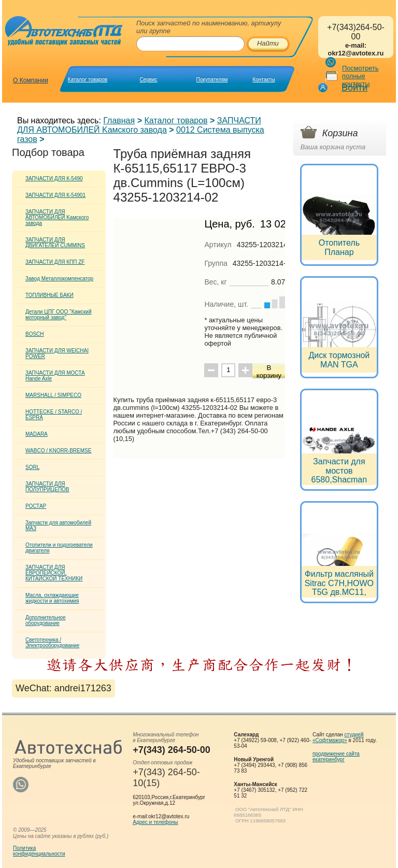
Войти (354, 88)
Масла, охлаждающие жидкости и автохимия (52, 598)
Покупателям (212, 80)
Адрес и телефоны (155, 822)
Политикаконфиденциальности (39, 851)
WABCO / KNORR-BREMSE (58, 451)
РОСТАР (36, 506)
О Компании (31, 80)
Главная (119, 120)
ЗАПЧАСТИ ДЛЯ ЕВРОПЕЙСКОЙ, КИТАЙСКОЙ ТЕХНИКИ (54, 573)
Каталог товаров (88, 80)
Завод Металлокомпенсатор (59, 279)
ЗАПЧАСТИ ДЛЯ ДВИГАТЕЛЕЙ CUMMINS (55, 243)
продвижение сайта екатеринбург (336, 757)
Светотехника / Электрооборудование (52, 643)
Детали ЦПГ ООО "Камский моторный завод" (58, 315)
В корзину (269, 372)
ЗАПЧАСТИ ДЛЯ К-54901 (55, 195)
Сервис (148, 80)
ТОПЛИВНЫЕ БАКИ (49, 295)
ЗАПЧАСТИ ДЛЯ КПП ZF (55, 262)
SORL (32, 467)
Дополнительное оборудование (46, 620)
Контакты (264, 80)
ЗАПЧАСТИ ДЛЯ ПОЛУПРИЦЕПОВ (47, 487)
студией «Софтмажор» (338, 737)
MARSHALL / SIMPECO (53, 395)
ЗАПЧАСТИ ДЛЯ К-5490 (54, 179)
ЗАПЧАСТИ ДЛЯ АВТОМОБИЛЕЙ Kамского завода (139, 125)
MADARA (37, 434)
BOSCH (35, 334)
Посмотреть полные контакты (360, 76)
